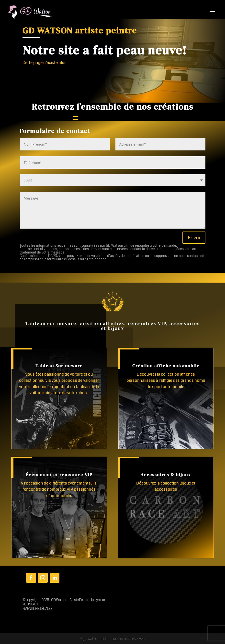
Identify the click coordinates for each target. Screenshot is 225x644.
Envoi (194, 238)
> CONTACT (30, 604)
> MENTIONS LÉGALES (37, 609)
